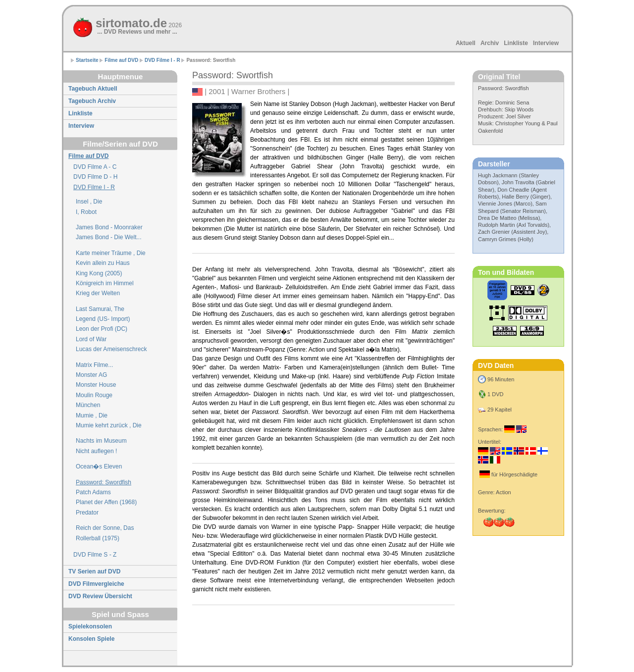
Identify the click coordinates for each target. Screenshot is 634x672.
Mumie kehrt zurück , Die (109, 425)
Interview (546, 43)
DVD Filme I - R (162, 60)
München (88, 405)
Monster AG (91, 375)
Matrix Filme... (94, 365)
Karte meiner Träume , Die (111, 253)
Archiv (490, 43)
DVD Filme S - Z (95, 555)
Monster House (96, 385)
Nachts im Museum (101, 441)
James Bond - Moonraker (109, 227)
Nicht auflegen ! (96, 451)
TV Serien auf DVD (94, 571)
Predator (87, 513)
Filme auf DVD (121, 60)
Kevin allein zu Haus (103, 263)
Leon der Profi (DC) (102, 329)
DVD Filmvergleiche (96, 584)
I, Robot (86, 212)
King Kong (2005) (99, 273)
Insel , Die (89, 202)
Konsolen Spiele (91, 639)
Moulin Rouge (94, 395)
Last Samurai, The (100, 309)
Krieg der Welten (98, 293)
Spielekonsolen (90, 626)
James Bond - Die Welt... (109, 237)
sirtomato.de (139, 23)
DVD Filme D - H (95, 177)
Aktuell (466, 43)
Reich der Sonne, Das (105, 528)
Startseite (87, 60)
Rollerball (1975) (98, 538)
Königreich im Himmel (105, 283)
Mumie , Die (92, 415)
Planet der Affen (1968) (106, 502)
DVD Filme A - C (95, 167)
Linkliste (516, 43)
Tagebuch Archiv (92, 101)
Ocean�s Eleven (99, 466)
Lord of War (91, 339)
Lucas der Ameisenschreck (111, 349)
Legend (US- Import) (103, 319)
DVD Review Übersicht (100, 596)
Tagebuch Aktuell (93, 89)
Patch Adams (93, 492)
